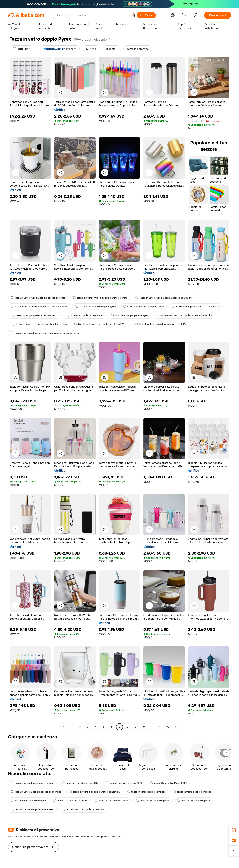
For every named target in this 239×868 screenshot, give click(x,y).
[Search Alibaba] (92, 15)
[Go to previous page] (64, 727)
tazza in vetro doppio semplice (146, 792)
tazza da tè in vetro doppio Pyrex (95, 307)
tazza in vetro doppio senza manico (32, 783)
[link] (234, 830)
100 (167, 727)
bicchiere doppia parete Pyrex (84, 315)
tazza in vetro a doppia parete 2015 (32, 809)
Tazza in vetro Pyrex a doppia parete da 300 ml (164, 298)
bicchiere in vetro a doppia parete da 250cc (101, 324)
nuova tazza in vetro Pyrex (70, 801)
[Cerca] (146, 15)
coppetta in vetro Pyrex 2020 (124, 783)
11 (151, 727)
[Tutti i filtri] (22, 49)
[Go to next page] (175, 727)
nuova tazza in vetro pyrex (153, 801)
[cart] (185, 16)
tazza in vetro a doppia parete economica (36, 792)
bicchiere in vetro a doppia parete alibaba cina (184, 315)
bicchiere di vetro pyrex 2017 (80, 783)
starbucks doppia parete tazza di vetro (195, 307)
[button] (133, 15)
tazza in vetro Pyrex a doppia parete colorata (38, 298)
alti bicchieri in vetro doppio (28, 801)
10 (143, 727)
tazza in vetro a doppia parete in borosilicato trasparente (45, 333)
